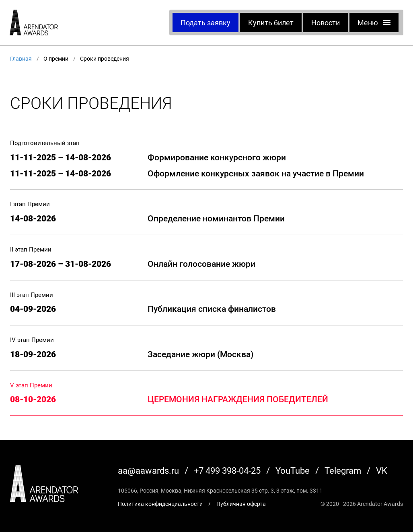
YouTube (293, 470)
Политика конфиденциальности (160, 504)
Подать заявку (205, 23)
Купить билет (271, 23)
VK (382, 470)
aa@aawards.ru (148, 470)
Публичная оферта (241, 504)
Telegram (343, 470)
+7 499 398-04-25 (227, 470)
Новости (326, 23)
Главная (21, 58)
